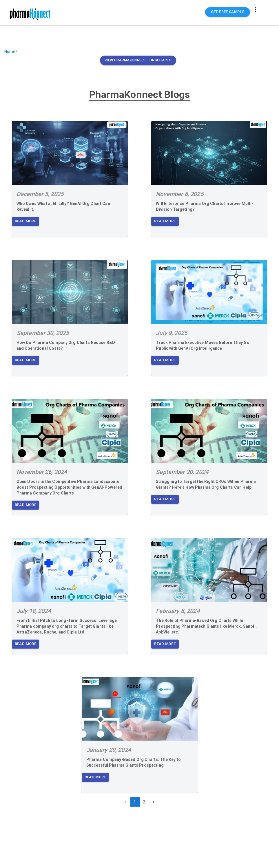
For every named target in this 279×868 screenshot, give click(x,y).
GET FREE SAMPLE (228, 12)
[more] (255, 10)
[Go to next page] (154, 802)
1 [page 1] (135, 802)
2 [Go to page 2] (144, 802)
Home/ (11, 52)
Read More (25, 221)
